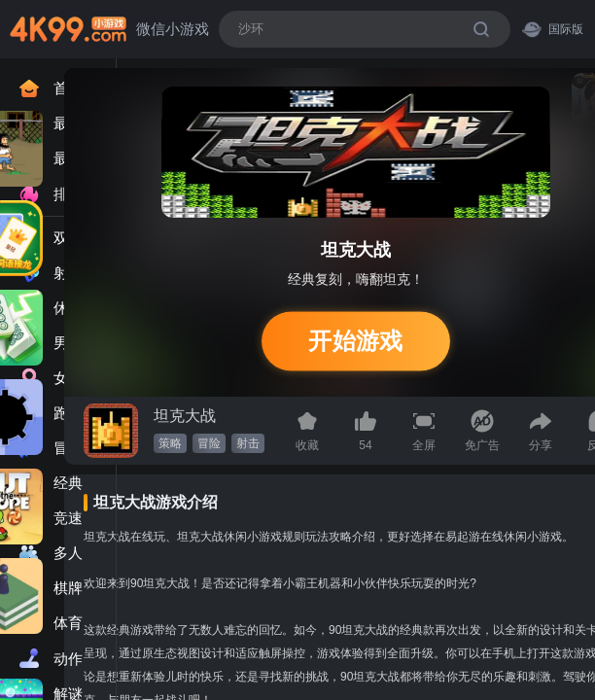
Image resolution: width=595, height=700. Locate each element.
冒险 (209, 443)
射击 (248, 443)
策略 (170, 443)
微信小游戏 (173, 29)
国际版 (553, 29)
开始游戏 (355, 341)
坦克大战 (185, 416)
